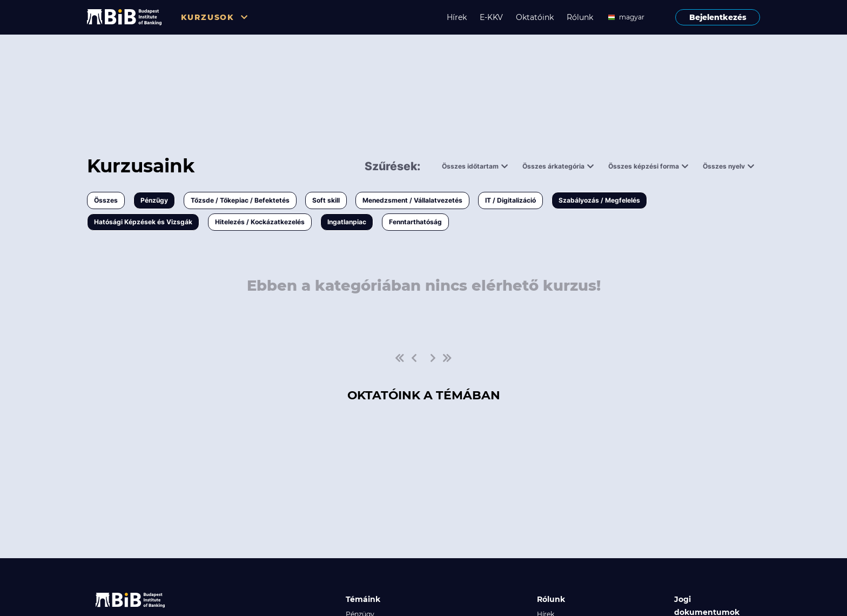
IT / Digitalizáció (510, 200)
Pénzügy (154, 200)
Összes (106, 200)
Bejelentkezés (718, 17)
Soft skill (326, 200)
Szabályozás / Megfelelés (599, 200)
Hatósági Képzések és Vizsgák (143, 222)
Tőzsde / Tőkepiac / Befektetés (240, 200)
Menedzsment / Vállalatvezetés (412, 200)
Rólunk (580, 17)
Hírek (457, 17)
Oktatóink (535, 17)
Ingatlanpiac (347, 222)
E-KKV (491, 17)
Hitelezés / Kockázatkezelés (260, 222)
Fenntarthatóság (415, 222)
